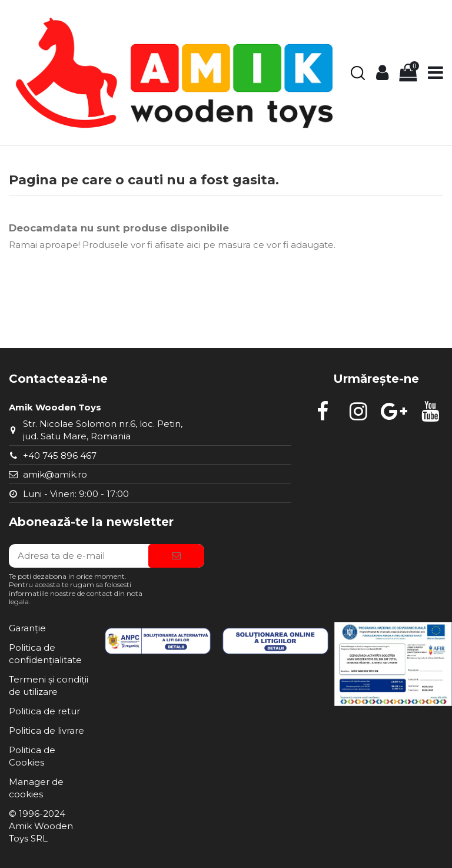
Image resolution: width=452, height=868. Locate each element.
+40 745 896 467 (60, 455)
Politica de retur (44, 711)
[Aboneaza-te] (176, 556)
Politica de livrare (46, 730)
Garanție (27, 628)
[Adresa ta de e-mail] (79, 556)
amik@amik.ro (55, 474)
